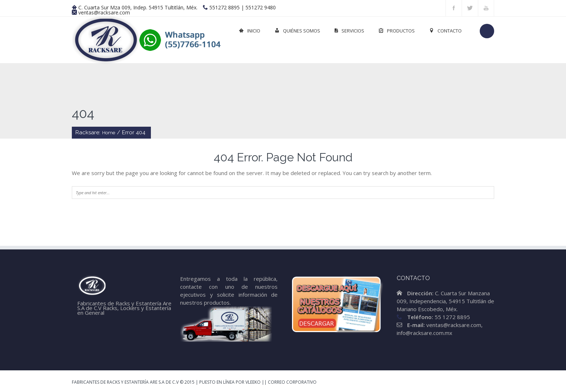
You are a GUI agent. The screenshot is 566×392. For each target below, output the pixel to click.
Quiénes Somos (297, 31)
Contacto (445, 31)
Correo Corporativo (292, 382)
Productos (397, 31)
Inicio (250, 31)
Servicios (349, 31)
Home (109, 133)
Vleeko (253, 382)
